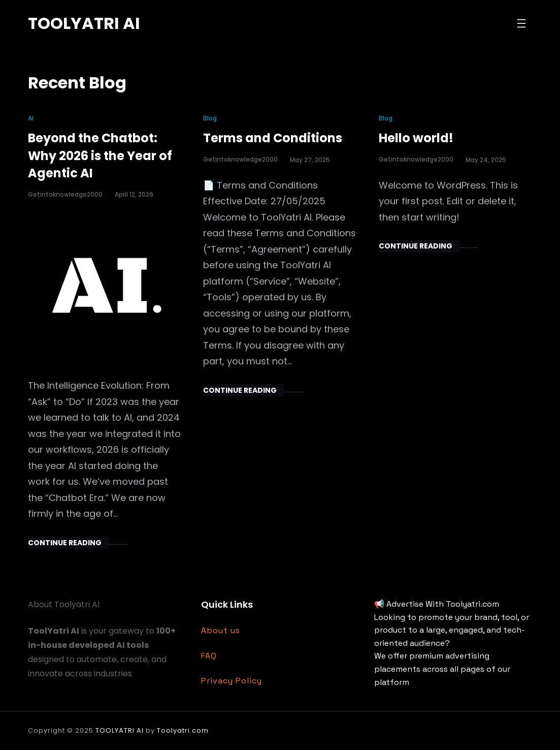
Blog (210, 118)
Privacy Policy (232, 681)
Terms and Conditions (273, 138)
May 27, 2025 (310, 160)
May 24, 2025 (486, 160)
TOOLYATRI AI (84, 23)
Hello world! (416, 138)
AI (31, 118)
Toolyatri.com (183, 730)
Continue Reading (65, 543)
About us (221, 630)
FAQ (209, 656)
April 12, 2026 (134, 194)
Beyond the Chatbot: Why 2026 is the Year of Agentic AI (100, 155)
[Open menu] (521, 23)
